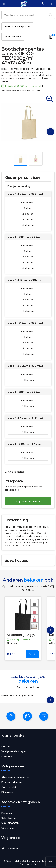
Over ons (7, 756)
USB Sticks (8, 828)
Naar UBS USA (13, 37)
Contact (7, 746)
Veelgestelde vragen (14, 751)
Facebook (10, 849)
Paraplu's (7, 813)
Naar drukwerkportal (17, 26)
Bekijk (32, 654)
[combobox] (25, 15)
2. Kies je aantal (15, 472)
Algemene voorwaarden (16, 777)
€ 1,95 (11, 654)
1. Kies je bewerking (17, 186)
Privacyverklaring (12, 782)
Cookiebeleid (9, 787)
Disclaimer (8, 792)
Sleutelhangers (11, 823)
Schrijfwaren (9, 818)
